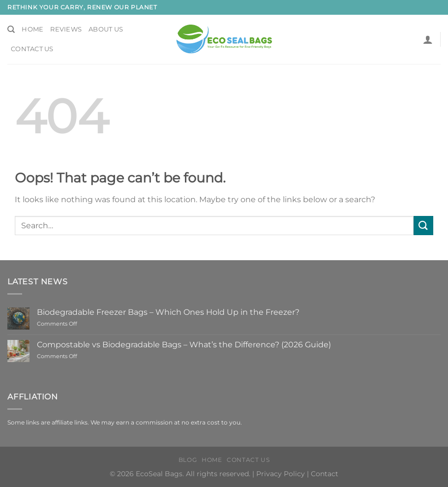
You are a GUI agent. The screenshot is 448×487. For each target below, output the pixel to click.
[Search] (11, 30)
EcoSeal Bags (159, 474)
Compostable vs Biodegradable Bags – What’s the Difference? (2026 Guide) (184, 345)
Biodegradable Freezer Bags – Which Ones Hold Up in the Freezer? (168, 312)
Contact (325, 474)
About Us (106, 29)
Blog (188, 460)
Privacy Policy (281, 474)
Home (32, 29)
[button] (428, 39)
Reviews (66, 29)
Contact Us (32, 49)
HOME (212, 460)
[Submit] (423, 226)
